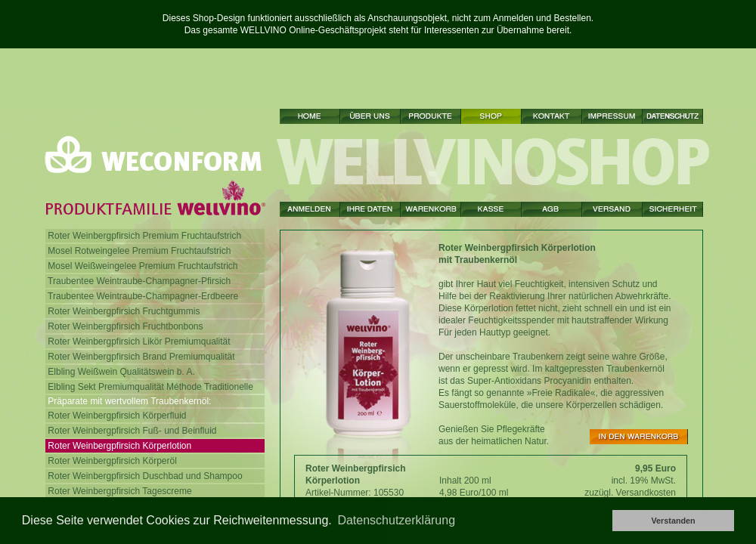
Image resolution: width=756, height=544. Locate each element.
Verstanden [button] (673, 521)
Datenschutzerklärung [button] (396, 520)
